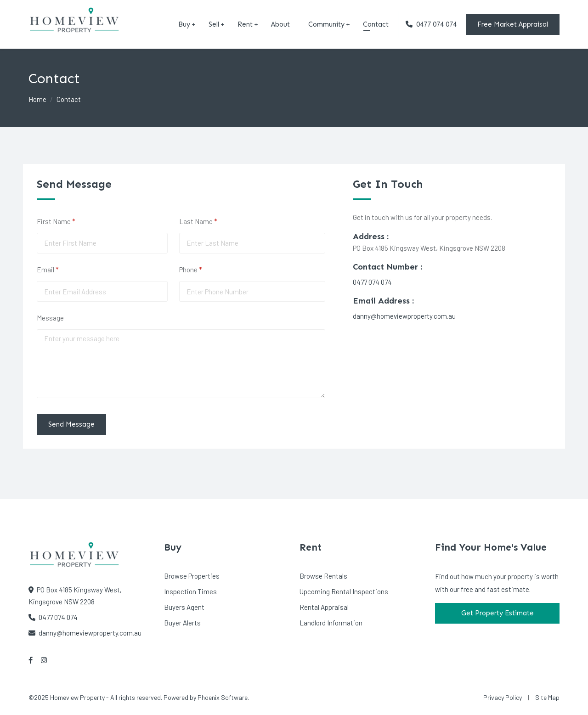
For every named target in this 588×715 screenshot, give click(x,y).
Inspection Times (190, 591)
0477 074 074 (431, 24)
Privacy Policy (503, 697)
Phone (203, 270)
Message (50, 318)
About (280, 24)
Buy (184, 24)
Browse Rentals (323, 576)
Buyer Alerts (182, 623)
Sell (214, 24)
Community (326, 24)
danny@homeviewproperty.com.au (404, 316)
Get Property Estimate (498, 613)
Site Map (547, 697)
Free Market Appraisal (513, 24)
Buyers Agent (184, 607)
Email (60, 270)
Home (37, 99)
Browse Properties (192, 576)
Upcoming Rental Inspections (344, 591)
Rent (245, 24)
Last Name (210, 222)
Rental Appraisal (324, 607)
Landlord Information (331, 623)
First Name (68, 222)
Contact (376, 24)
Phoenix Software (223, 697)
